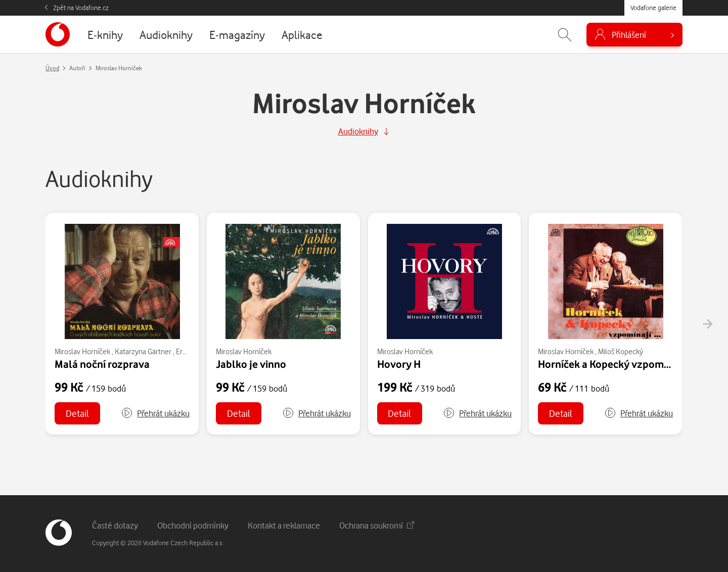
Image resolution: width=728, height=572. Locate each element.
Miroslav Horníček (82, 351)
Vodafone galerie (653, 8)
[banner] (58, 34)
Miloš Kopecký (621, 351)
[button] (155, 413)
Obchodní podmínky (193, 525)
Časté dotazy (115, 525)
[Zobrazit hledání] (565, 35)
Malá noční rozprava (102, 364)
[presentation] (707, 324)
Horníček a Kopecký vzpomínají (611, 364)
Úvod (52, 68)
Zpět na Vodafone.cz (81, 8)
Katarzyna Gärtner (143, 351)
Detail (77, 413)
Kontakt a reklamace (284, 525)
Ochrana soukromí (377, 525)
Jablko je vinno (251, 364)
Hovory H (399, 364)
